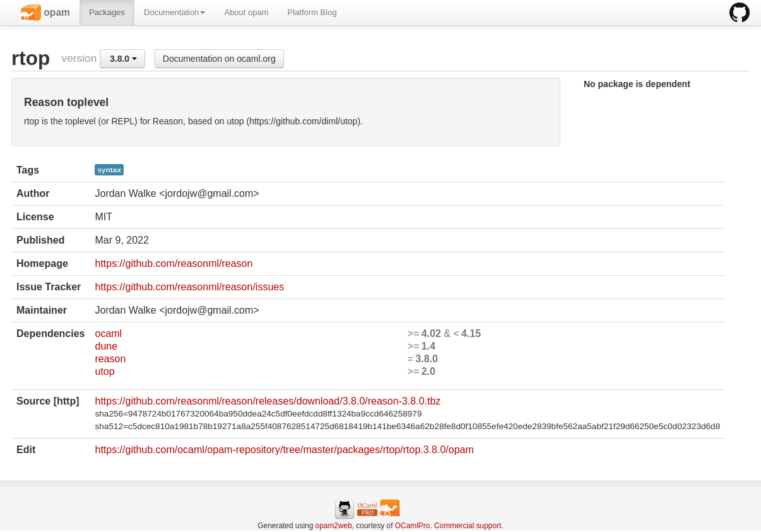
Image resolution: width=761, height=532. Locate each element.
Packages (107, 12)
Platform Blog (312, 12)
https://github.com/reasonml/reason (174, 263)
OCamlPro (413, 526)
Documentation (174, 12)
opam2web (334, 526)
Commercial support (468, 526)
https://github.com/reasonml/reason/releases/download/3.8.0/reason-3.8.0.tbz (268, 401)
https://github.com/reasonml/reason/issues (189, 287)
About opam (246, 12)
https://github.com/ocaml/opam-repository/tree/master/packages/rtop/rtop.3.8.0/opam (284, 450)
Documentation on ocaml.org (219, 59)
